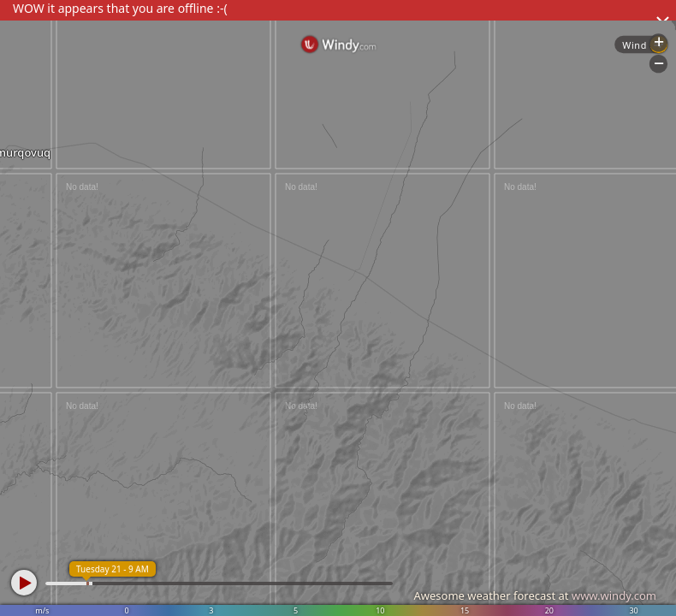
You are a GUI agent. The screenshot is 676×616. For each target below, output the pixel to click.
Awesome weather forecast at (535, 595)
